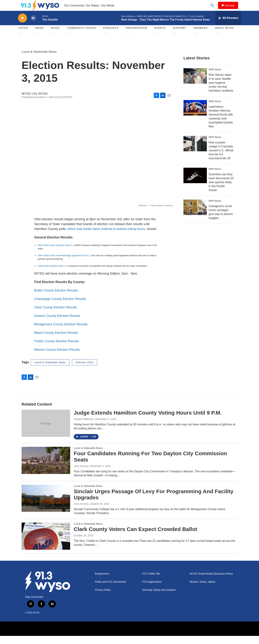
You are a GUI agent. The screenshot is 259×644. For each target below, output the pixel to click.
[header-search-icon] (214, 10)
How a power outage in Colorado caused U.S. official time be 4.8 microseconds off (221, 158)
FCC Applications (152, 590)
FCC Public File (151, 582)
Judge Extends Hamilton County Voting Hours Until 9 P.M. (148, 421)
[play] (22, 26)
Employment (102, 582)
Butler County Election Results (56, 299)
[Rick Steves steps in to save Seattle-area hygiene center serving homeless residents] (195, 84)
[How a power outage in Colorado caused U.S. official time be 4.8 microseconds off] (195, 152)
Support (180, 36)
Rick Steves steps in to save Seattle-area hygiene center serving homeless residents (221, 91)
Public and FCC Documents (111, 590)
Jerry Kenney (81, 474)
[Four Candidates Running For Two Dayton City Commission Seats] (46, 468)
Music (56, 36)
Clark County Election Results (56, 315)
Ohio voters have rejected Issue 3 (55, 253)
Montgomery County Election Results (61, 332)
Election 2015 (85, 370)
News (39, 36)
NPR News (215, 78)
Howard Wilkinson (84, 427)
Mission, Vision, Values (203, 590)
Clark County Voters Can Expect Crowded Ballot (135, 537)
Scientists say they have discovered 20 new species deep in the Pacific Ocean (221, 190)
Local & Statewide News (39, 60)
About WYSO (224, 36)
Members (201, 36)
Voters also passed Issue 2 (52, 274)
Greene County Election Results (57, 324)
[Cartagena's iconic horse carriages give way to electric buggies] (195, 215)
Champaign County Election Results (60, 307)
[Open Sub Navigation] (21, 42)
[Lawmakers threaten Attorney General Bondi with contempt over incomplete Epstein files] (195, 116)
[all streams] (228, 26)
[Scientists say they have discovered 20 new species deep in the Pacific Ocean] (195, 184)
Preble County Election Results (56, 349)
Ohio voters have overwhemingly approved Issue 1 (64, 264)
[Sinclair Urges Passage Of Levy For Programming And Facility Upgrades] (46, 506)
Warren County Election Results (57, 358)
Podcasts (111, 36)
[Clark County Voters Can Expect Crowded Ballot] (46, 544)
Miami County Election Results (56, 341)
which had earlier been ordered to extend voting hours (106, 237)
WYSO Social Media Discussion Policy (211, 582)
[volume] (33, 26)
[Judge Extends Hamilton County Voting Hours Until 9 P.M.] (46, 431)
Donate (232, 9)
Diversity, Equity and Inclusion (159, 598)
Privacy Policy (103, 598)
